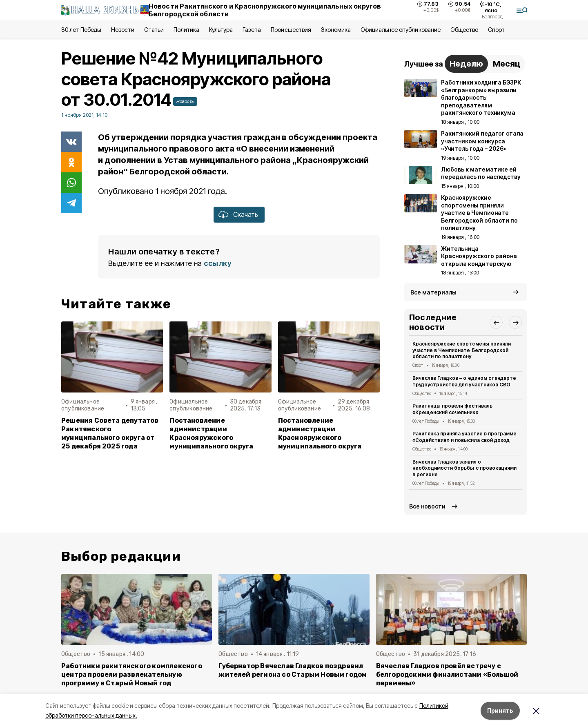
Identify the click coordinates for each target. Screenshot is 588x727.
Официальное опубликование (401, 30)
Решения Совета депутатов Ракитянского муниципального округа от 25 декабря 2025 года (110, 433)
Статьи (154, 30)
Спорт (496, 30)
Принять (500, 710)
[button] (496, 322)
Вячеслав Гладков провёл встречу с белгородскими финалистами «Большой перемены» (447, 675)
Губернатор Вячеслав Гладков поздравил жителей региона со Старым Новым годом (293, 670)
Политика (186, 30)
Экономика (336, 30)
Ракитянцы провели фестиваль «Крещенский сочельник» (452, 409)
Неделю (466, 64)
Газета (252, 30)
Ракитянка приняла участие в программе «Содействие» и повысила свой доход (464, 437)
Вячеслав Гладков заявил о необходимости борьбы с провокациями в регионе (464, 468)
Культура (221, 30)
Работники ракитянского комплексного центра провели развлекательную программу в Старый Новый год (132, 675)
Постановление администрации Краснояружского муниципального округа (211, 433)
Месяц (507, 64)
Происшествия (291, 30)
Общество (464, 30)
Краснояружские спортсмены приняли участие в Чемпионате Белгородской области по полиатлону (462, 350)
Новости (122, 30)
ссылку (218, 263)
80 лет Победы (81, 30)
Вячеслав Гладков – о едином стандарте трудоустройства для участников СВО (464, 381)
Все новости (427, 506)
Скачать (246, 214)
